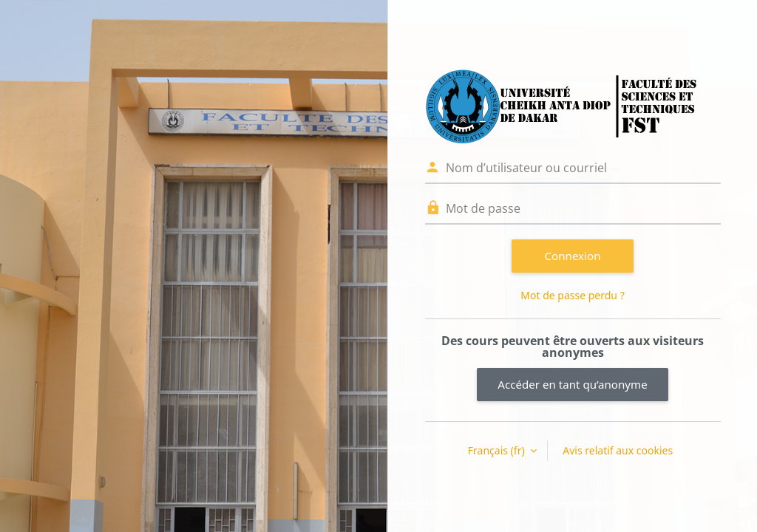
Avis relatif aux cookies (618, 450)
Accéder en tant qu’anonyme (572, 384)
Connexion (573, 256)
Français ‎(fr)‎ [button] (498, 450)
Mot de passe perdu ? (572, 295)
